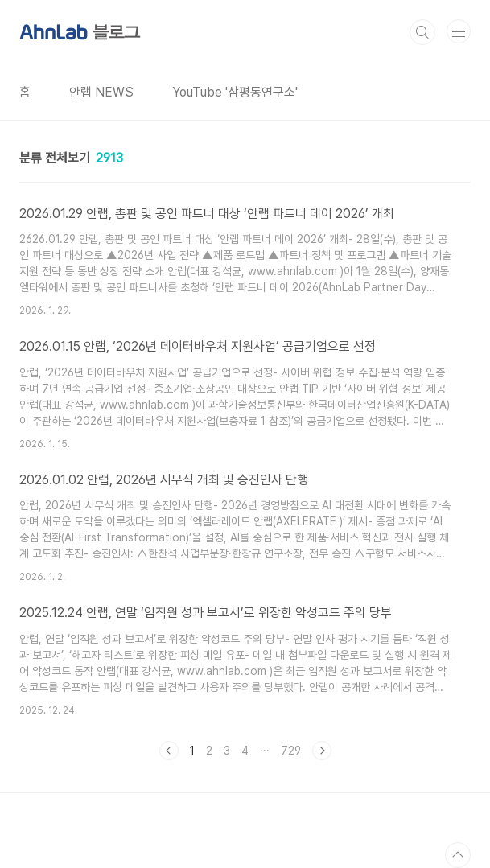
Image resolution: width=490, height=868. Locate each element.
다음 (322, 751)
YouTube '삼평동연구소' (235, 92)
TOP (458, 855)
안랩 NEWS (101, 92)
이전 (169, 751)
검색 (422, 32)
